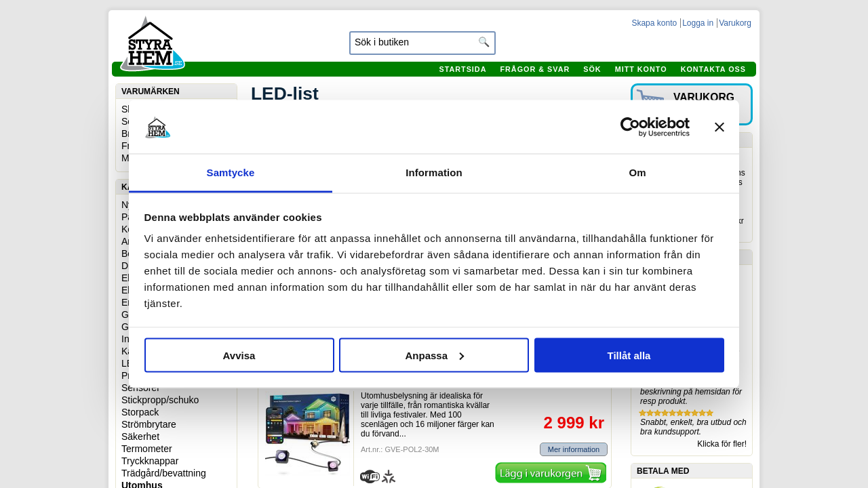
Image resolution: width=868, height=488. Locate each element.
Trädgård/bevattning (164, 473)
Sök (592, 69)
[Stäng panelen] (719, 127)
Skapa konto (654, 23)
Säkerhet (140, 436)
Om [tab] (637, 172)
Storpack (140, 412)
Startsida (462, 69)
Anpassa (434, 355)
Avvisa (239, 355)
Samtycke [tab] (231, 172)
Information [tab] (434, 172)
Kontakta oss (713, 69)
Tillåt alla (629, 355)
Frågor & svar (535, 69)
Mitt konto (641, 69)
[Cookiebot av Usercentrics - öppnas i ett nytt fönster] (630, 127)
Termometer (147, 449)
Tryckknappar (150, 461)
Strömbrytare (149, 424)
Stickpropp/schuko (160, 400)
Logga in (698, 23)
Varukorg (735, 23)
